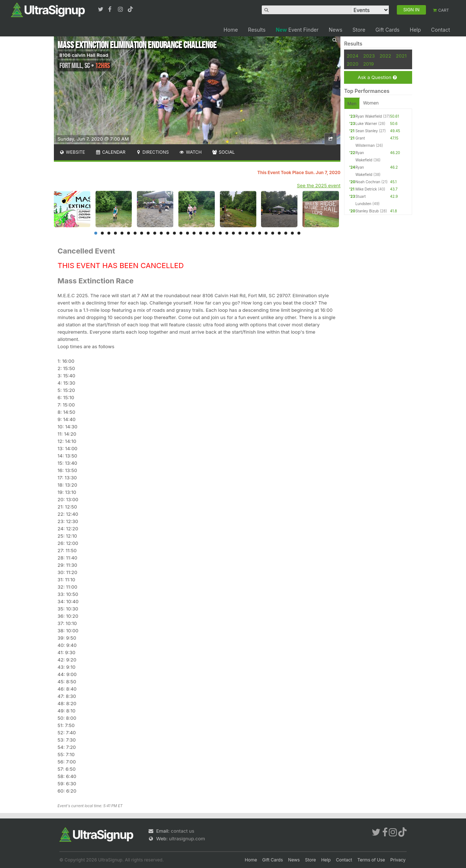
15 (187, 233)
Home (231, 30)
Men (352, 104)
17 (201, 233)
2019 (368, 64)
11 (161, 233)
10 (155, 233)
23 (240, 233)
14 (181, 233)
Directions (152, 152)
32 (299, 233)
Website (72, 152)
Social (223, 152)
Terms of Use (371, 860)
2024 (352, 56)
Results (257, 30)
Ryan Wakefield (369, 116)
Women (371, 103)
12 (168, 233)
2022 (385, 56)
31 (292, 233)
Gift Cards (387, 30)
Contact (441, 30)
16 (194, 233)
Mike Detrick (366, 189)
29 (279, 233)
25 (253, 233)
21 (227, 233)
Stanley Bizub (367, 211)
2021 (401, 56)
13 (174, 233)
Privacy (398, 860)
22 (233, 233)
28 (273, 233)
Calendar (110, 152)
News (335, 30)
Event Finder (297, 30)
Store (359, 30)
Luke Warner (366, 123)
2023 (369, 56)
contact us (182, 831)
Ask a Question (377, 77)
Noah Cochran (368, 182)
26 (260, 233)
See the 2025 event (319, 185)
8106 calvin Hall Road (84, 55)
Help (415, 30)
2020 (352, 64)
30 (286, 233)
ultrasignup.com (187, 838)
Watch (190, 152)
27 (266, 233)
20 (220, 233)
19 (214, 233)
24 (246, 233)
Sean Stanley (367, 131)
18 (207, 233)
